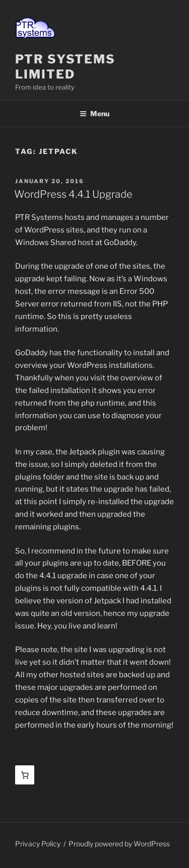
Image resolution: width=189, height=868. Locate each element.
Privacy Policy (38, 844)
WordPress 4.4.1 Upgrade (73, 194)
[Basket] (25, 775)
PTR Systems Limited (65, 67)
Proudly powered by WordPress (119, 844)
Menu (94, 113)
